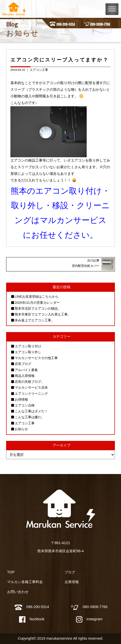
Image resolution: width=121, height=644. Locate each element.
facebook (32, 619)
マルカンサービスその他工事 (36, 358)
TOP (11, 572)
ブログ (70, 572)
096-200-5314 (66, 24)
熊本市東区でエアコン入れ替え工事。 (43, 314)
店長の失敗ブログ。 (30, 382)
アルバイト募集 (26, 370)
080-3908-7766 (100, 24)
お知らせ (21, 429)
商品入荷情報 (25, 376)
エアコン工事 (39, 70)
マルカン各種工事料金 (25, 582)
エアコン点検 (25, 405)
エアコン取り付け (28, 346)
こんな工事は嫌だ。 (30, 417)
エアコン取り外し (28, 352)
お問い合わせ (18, 592)
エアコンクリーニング (31, 394)
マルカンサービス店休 (31, 387)
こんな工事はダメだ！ (31, 411)
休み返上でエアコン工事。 (35, 320)
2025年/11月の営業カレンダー (37, 303)
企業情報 (72, 582)
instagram (89, 619)
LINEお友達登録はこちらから (37, 297)
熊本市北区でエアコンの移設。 (38, 308)
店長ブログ (23, 364)
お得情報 (21, 399)
